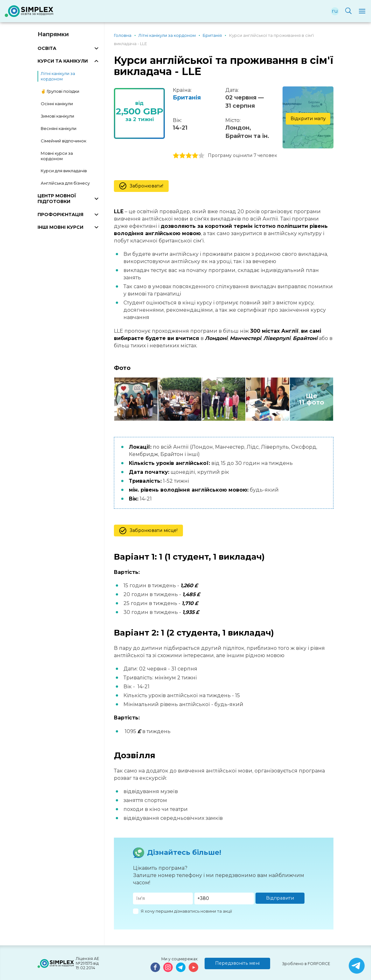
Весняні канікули (59, 128)
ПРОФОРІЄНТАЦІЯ (60, 214)
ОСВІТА (47, 48)
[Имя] (163, 898)
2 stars (182, 156)
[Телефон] (224, 898)
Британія (187, 98)
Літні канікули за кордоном (58, 76)
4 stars (195, 156)
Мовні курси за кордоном (57, 156)
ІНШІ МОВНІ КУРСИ (60, 227)
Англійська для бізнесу (65, 183)
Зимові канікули (57, 116)
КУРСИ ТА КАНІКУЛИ (63, 61)
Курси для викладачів (64, 171)
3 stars (189, 156)
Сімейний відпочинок (63, 141)
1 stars (176, 156)
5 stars (201, 156)
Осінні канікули (57, 104)
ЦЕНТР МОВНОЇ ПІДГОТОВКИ (57, 199)
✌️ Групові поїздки (60, 91)
